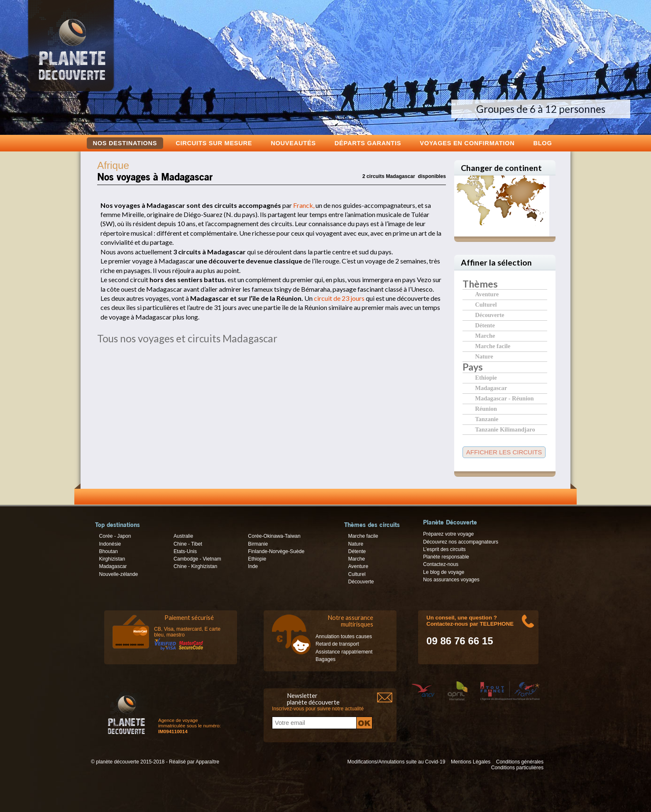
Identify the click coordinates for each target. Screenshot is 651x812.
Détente (485, 325)
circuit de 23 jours (339, 298)
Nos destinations (125, 143)
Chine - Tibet (188, 544)
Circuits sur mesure (214, 143)
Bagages (325, 659)
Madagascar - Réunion (504, 398)
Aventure (487, 294)
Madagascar (491, 388)
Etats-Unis (185, 551)
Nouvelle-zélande (118, 574)
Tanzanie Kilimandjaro (505, 429)
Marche (485, 335)
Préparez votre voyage (448, 534)
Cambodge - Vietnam (197, 559)
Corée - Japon (115, 536)
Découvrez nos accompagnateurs (461, 542)
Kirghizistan (112, 559)
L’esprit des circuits (444, 549)
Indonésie (110, 544)
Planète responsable (446, 557)
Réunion (486, 408)
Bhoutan (108, 551)
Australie (183, 536)
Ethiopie (486, 377)
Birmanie (258, 544)
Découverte (489, 315)
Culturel (486, 304)
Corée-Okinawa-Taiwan (274, 536)
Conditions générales (520, 762)
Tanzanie (487, 419)
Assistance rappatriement (344, 652)
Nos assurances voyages (451, 580)
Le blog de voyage (444, 572)
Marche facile (493, 346)
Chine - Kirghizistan (195, 566)
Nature (484, 356)
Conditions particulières (517, 768)
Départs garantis (368, 143)
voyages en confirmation (467, 143)
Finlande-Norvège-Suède (276, 551)
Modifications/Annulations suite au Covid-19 (396, 762)
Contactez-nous (441, 564)
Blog (542, 143)
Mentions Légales (471, 762)
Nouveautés (293, 143)
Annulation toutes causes (344, 636)
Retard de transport (337, 644)
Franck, (304, 205)
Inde (253, 566)
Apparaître (207, 762)
